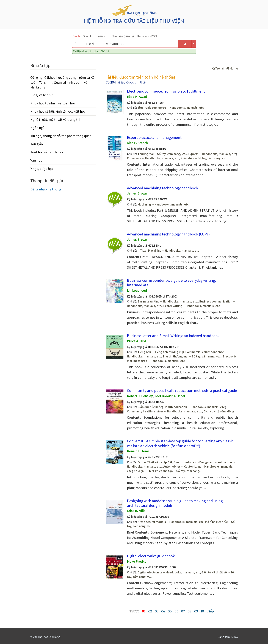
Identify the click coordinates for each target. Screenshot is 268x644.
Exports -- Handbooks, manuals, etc (212, 154)
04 (163, 611)
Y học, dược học (42, 169)
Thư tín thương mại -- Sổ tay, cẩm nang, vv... (192, 356)
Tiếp (210, 611)
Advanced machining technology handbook (163, 188)
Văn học (36, 160)
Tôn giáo (37, 144)
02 (150, 611)
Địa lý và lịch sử (41, 95)
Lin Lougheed (137, 290)
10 (202, 611)
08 (190, 611)
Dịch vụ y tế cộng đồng (219, 411)
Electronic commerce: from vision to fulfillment (166, 91)
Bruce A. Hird (136, 341)
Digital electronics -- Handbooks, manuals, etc (169, 572)
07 (183, 611)
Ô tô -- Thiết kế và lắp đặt (155, 462)
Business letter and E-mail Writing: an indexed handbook (173, 336)
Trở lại (218, 68)
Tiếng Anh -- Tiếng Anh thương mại (161, 352)
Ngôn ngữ (38, 128)
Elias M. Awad (137, 97)
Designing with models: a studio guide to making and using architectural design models (175, 503)
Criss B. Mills (136, 511)
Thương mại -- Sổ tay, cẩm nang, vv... (162, 154)
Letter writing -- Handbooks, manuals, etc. (192, 306)
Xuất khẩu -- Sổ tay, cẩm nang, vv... (204, 158)
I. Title (142, 251)
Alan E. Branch (137, 143)
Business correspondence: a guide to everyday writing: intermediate (171, 283)
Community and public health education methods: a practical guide (182, 390)
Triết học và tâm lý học (47, 152)
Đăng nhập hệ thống (46, 189)
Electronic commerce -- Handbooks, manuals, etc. (171, 108)
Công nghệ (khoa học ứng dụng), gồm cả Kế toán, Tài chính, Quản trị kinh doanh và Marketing (62, 82)
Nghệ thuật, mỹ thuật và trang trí (55, 120)
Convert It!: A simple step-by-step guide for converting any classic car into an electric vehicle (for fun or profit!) (180, 443)
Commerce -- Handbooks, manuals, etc (153, 158)
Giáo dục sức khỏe (150, 407)
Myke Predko (137, 561)
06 (176, 611)
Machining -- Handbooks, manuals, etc (163, 204)
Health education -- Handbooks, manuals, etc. (194, 407)
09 (196, 611)
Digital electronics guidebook (151, 556)
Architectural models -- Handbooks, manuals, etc (171, 522)
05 (170, 611)
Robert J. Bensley (140, 396)
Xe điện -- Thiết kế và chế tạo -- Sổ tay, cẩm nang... (168, 471)
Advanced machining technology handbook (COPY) (168, 234)
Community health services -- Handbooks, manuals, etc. (164, 411)
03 (157, 611)
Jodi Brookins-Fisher (170, 396)
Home (232, 68)
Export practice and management (154, 137)
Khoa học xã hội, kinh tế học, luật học (58, 111)
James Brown (137, 193)
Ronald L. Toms (138, 451)
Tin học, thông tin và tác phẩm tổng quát (61, 136)
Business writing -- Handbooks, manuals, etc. (168, 301)
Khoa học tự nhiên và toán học (53, 103)
